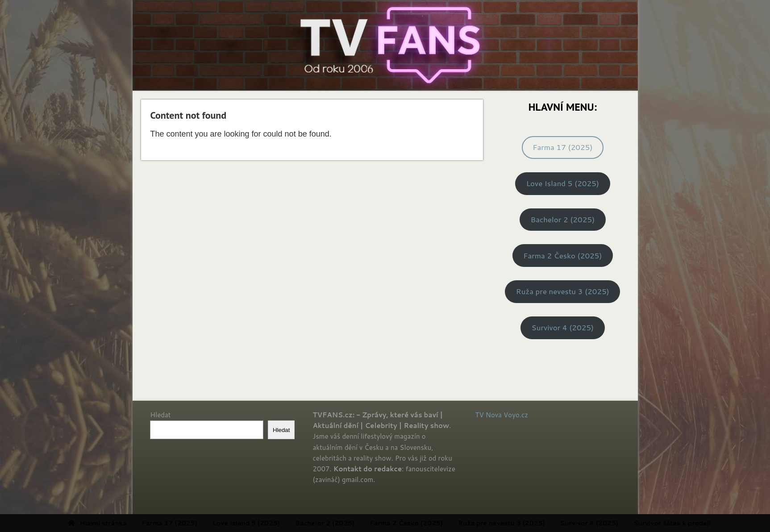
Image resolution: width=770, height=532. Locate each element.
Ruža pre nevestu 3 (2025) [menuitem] (536, 523)
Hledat (160, 415)
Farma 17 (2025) (562, 147)
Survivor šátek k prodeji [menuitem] (706, 523)
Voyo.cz (516, 415)
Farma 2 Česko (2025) (562, 256)
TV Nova (489, 415)
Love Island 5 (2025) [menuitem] (280, 523)
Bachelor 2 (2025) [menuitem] (359, 523)
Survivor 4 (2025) (563, 327)
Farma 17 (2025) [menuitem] (204, 523)
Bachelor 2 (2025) (562, 219)
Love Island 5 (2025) (563, 183)
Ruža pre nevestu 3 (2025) (563, 291)
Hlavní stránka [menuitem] (131, 523)
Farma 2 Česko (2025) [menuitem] (441, 523)
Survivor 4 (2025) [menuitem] (623, 523)
